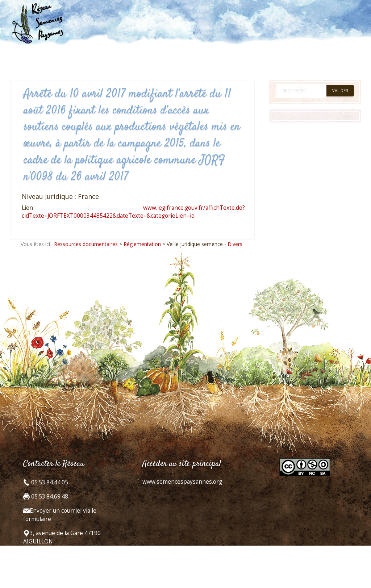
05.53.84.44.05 (49, 482)
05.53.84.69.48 (49, 497)
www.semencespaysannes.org (182, 482)
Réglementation (142, 244)
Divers (235, 244)
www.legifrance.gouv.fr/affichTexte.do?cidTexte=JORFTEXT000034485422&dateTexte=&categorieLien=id (133, 212)
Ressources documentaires (86, 244)
